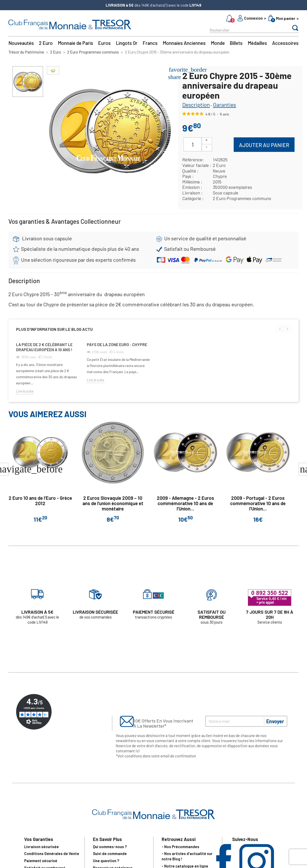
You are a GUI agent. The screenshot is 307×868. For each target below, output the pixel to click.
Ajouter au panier (264, 145)
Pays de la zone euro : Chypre (117, 344)
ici (138, 751)
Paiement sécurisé (41, 861)
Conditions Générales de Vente (52, 853)
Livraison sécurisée (41, 847)
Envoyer (275, 721)
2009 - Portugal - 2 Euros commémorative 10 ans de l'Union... (258, 503)
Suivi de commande (110, 853)
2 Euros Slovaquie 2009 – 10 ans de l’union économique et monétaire (113, 503)
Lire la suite (25, 391)
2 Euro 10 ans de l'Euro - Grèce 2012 (40, 501)
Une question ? (106, 861)
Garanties (224, 104)
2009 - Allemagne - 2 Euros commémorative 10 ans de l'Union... (185, 503)
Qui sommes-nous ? (110, 847)
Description (196, 104)
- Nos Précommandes (180, 847)
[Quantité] (193, 144)
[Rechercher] (245, 30)
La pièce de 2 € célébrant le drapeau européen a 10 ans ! (44, 347)
